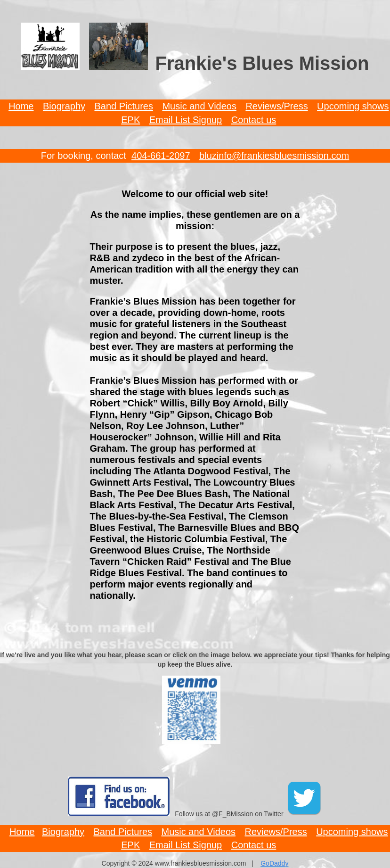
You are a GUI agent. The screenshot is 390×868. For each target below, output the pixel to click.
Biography (64, 106)
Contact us (254, 120)
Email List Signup (186, 120)
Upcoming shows (353, 106)
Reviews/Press (276, 106)
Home (21, 106)
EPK (130, 120)
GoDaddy (274, 863)
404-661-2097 (161, 156)
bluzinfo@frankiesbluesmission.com (274, 156)
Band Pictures (124, 106)
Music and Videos (199, 106)
